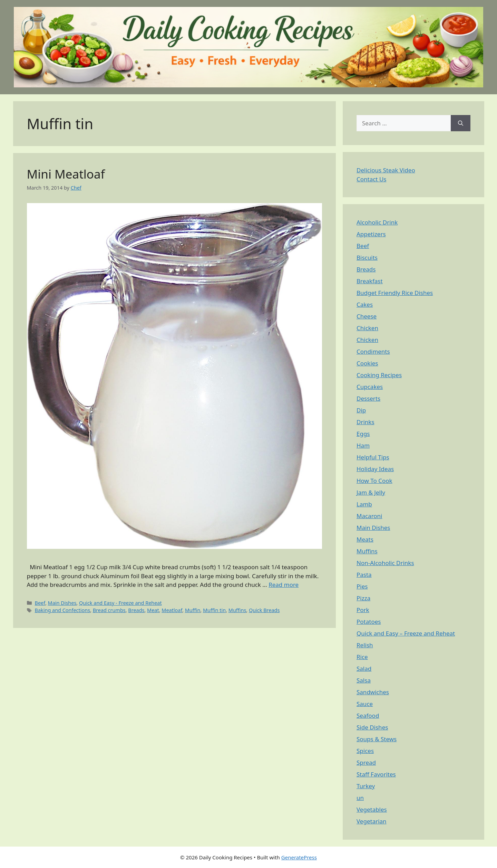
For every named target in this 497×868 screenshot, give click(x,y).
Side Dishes (372, 727)
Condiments (373, 351)
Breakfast (370, 281)
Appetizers (371, 234)
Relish (365, 645)
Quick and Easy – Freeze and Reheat (406, 633)
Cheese (367, 316)
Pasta (364, 575)
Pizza (363, 598)
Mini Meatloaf (66, 174)
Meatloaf (172, 610)
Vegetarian (372, 821)
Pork (363, 610)
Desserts (368, 398)
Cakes (365, 304)
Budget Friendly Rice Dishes (395, 293)
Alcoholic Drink (377, 222)
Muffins (237, 610)
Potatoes (369, 622)
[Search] (461, 123)
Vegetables (372, 809)
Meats (365, 539)
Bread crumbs (109, 610)
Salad (364, 669)
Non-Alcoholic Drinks (385, 563)
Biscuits (367, 257)
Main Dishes (62, 603)
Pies (362, 586)
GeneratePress (299, 857)
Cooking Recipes (379, 375)
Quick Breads (264, 610)
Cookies (367, 363)
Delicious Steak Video (386, 170)
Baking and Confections (62, 610)
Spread (366, 762)
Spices (365, 751)
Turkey (366, 786)
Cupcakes (370, 387)
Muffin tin (214, 610)
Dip (361, 410)
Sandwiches (373, 692)
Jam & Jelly (371, 492)
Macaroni (369, 516)
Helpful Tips (373, 457)
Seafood (368, 716)
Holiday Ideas (375, 469)
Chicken (367, 328)
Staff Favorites (376, 774)
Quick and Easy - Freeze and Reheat (120, 603)
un (360, 798)
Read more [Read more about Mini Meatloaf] (284, 585)
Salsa (364, 680)
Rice (362, 657)
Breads (136, 610)
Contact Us (372, 179)
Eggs (363, 434)
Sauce (365, 704)
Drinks (366, 422)
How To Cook (374, 481)
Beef (40, 603)
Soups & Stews (377, 739)
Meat (153, 610)
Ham (363, 445)
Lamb (364, 504)
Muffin (193, 610)
